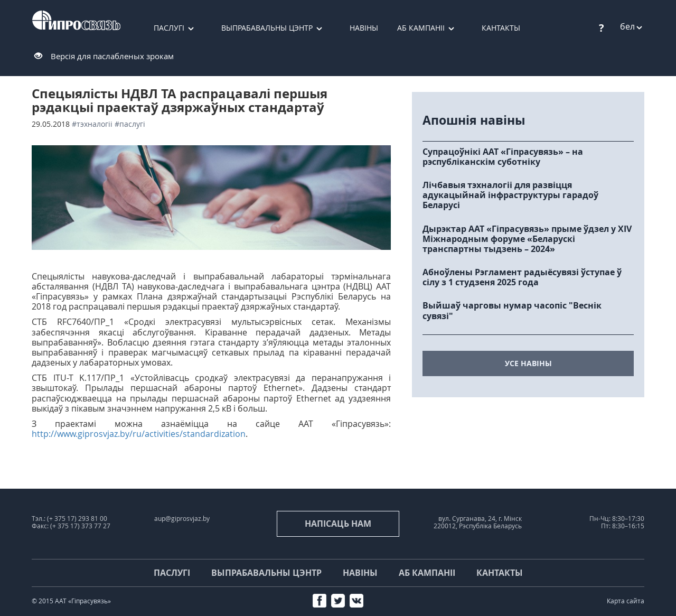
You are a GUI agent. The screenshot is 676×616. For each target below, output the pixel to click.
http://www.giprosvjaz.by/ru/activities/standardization (139, 434)
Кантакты (501, 28)
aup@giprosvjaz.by (182, 519)
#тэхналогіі (92, 124)
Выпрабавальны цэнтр (267, 28)
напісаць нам (338, 524)
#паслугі (130, 124)
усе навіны (528, 363)
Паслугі (169, 28)
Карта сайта (626, 601)
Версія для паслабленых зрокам (112, 56)
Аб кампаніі (421, 28)
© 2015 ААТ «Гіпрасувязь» (71, 601)
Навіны (364, 28)
